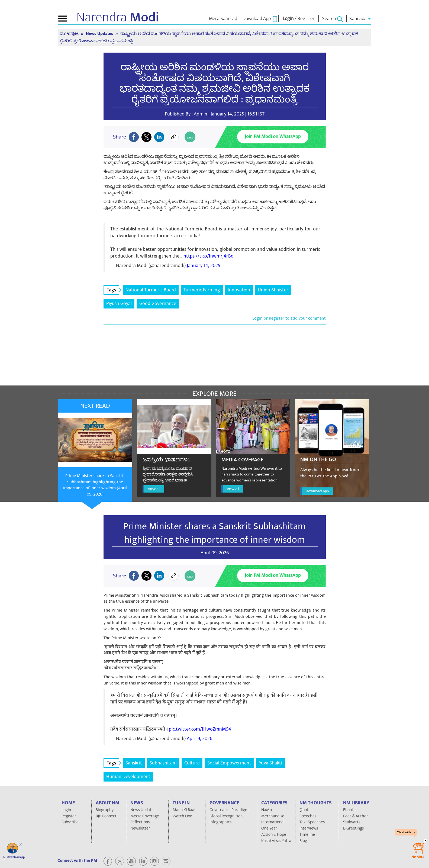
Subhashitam (163, 763)
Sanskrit (134, 763)
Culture (192, 763)
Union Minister (273, 290)
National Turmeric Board (151, 290)
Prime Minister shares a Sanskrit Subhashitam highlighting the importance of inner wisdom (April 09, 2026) (95, 485)
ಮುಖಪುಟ (70, 34)
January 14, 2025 (204, 266)
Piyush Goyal (119, 303)
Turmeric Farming (202, 290)
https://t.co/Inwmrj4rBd (209, 256)
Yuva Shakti (270, 763)
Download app (16, 857)
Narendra (118, 17)
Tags (113, 290)
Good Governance (158, 303)
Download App (317, 491)
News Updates (100, 34)
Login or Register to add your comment (289, 318)
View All (154, 489)
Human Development (128, 777)
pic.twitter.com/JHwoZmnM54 (200, 729)
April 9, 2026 (199, 739)
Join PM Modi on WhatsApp (273, 136)
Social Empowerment (229, 763)
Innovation (239, 290)
